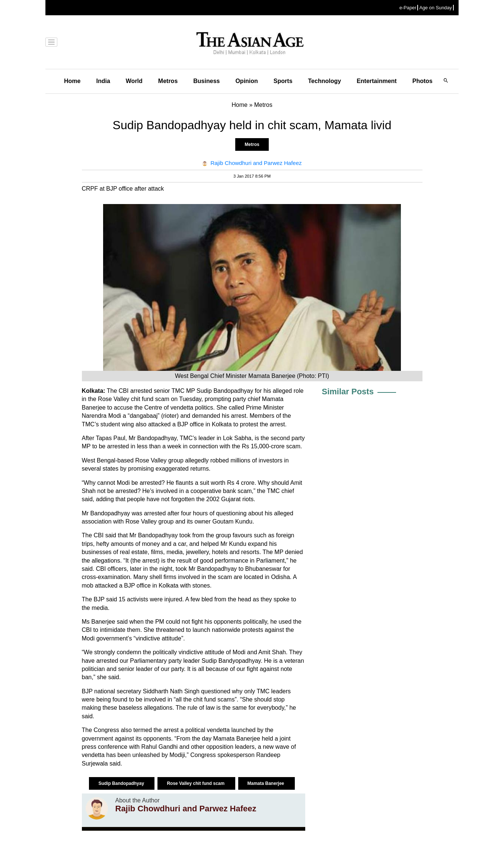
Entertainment (377, 81)
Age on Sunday (436, 8)
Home (72, 81)
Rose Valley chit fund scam (196, 783)
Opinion (246, 81)
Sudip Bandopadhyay (122, 783)
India (103, 81)
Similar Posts (348, 392)
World (134, 81)
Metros (168, 81)
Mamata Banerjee (267, 783)
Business (206, 81)
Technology (325, 81)
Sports (283, 81)
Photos (422, 81)
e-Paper (408, 8)
